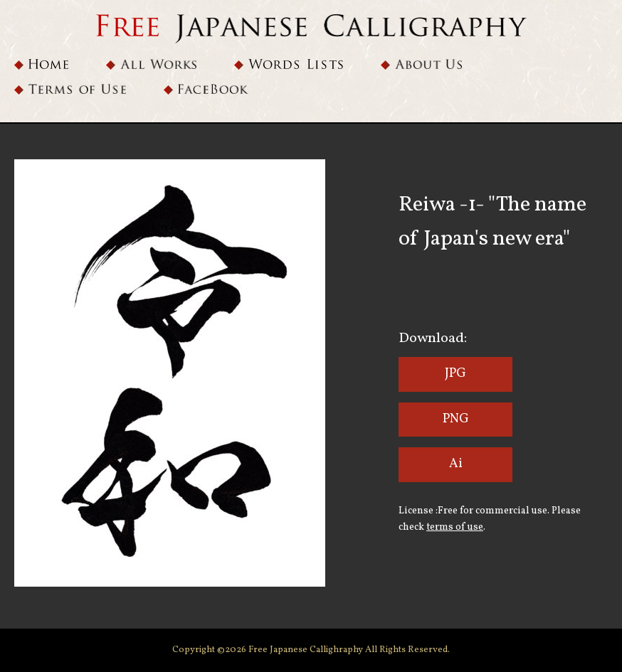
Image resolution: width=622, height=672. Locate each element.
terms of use (455, 527)
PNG (456, 419)
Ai (456, 464)
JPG (455, 374)
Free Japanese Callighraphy (307, 650)
